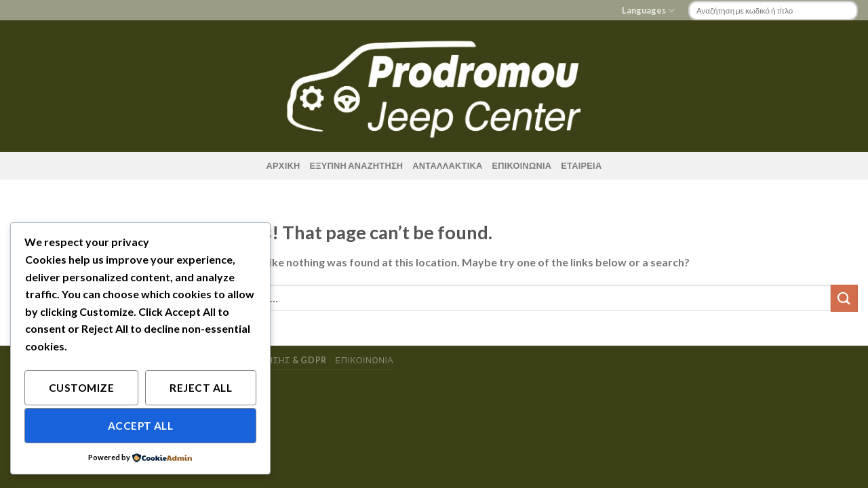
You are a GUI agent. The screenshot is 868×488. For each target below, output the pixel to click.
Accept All (141, 426)
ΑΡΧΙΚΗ (283, 165)
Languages (648, 11)
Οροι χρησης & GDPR (279, 360)
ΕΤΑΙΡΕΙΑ (581, 165)
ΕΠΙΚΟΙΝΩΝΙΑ (521, 165)
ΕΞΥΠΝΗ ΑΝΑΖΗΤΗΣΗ (356, 165)
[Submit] (844, 298)
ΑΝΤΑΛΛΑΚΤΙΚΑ (447, 165)
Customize (81, 388)
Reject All (201, 388)
